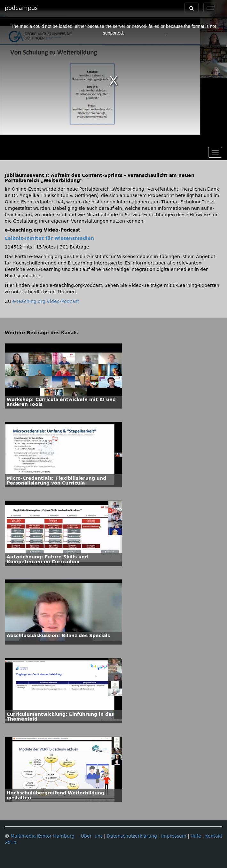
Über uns (92, 836)
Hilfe (196, 836)
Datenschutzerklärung (132, 836)
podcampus (21, 8)
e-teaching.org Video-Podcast (46, 301)
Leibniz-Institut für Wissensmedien (49, 238)
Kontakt (214, 836)
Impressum (174, 836)
